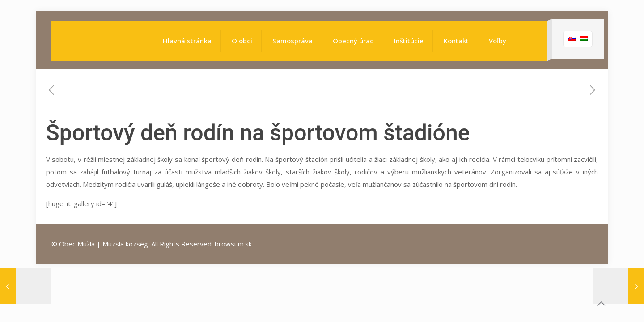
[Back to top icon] (601, 304)
